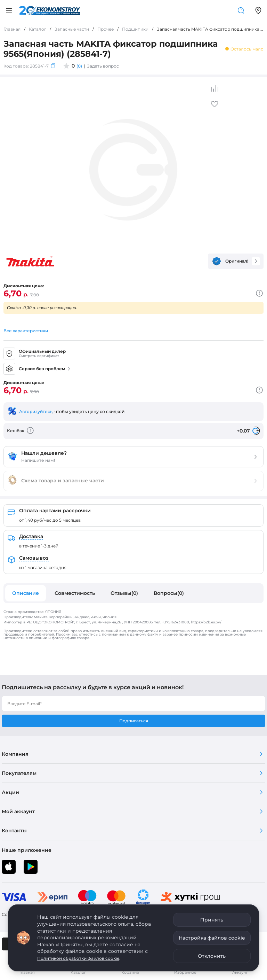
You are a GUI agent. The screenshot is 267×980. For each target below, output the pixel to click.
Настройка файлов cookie (212, 938)
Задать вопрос (103, 66)
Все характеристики (26, 331)
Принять (212, 920)
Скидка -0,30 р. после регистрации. (42, 308)
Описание (26, 593)
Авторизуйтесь (36, 411)
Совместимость (75, 593)
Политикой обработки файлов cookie (78, 958)
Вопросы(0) (169, 593)
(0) (79, 66)
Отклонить (212, 956)
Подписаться (134, 721)
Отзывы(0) (124, 593)
